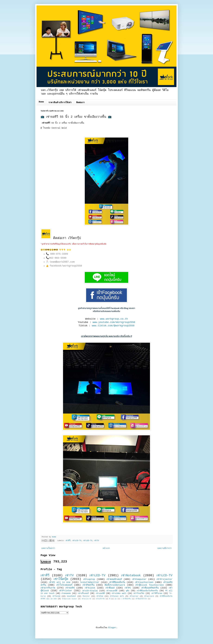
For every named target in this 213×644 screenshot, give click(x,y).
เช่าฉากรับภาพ (48, 588)
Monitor (86, 596)
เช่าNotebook (131, 575)
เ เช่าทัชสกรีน (126, 599)
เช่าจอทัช (70, 588)
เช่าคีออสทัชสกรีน (150, 588)
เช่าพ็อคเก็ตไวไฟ (141, 599)
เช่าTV (97, 541)
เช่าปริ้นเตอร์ (83, 593)
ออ (116, 599)
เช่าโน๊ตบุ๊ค (61, 579)
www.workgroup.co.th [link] (114, 319)
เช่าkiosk (90, 588)
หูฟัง (128, 591)
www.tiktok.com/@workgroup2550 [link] (113, 326)
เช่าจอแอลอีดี (112, 591)
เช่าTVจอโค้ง (139, 593)
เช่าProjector (164, 579)
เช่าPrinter (66, 591)
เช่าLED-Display (90, 591)
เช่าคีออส (110, 588)
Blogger (112, 628)
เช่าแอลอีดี (100, 593)
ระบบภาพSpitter (90, 582)
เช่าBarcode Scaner (69, 599)
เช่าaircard (149, 596)
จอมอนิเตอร (71, 596)
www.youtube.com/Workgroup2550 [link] (114, 322)
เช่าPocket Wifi (117, 596)
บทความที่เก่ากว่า (165, 548)
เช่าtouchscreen (144, 582)
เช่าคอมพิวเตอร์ (114, 579)
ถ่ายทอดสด (66, 593)
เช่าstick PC (87, 599)
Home (41, 102)
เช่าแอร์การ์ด (100, 599)
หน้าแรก (106, 548)
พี (110, 599)
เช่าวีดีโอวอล (157, 593)
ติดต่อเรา (80, 103)
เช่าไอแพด (56, 596)
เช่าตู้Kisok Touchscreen (150, 585)
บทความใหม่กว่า (48, 548)
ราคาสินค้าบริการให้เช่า (60, 103)
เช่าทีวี (68, 541)
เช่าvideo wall (119, 593)
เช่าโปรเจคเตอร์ (64, 585)
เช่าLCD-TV (77, 541)
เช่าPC (128, 588)
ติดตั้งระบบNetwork (115, 585)
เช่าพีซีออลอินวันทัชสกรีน (147, 591)
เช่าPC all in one (60, 582)
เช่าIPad (100, 596)
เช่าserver (134, 596)
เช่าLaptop (89, 579)
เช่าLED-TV (88, 541)
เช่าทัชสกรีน (88, 585)
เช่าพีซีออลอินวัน (117, 582)
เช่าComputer (139, 579)
